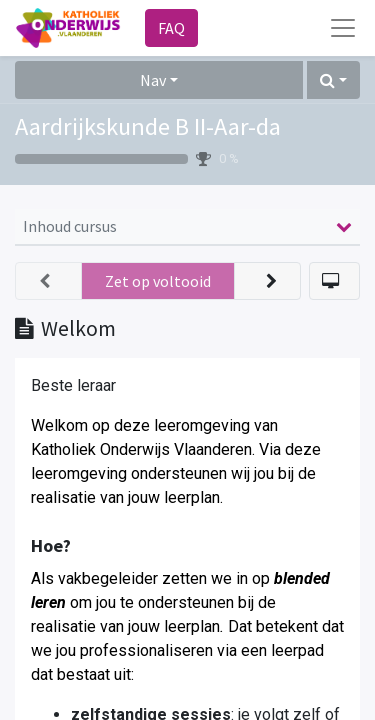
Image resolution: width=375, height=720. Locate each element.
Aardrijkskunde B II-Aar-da (148, 126)
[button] (333, 80)
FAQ (171, 28)
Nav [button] (153, 80)
